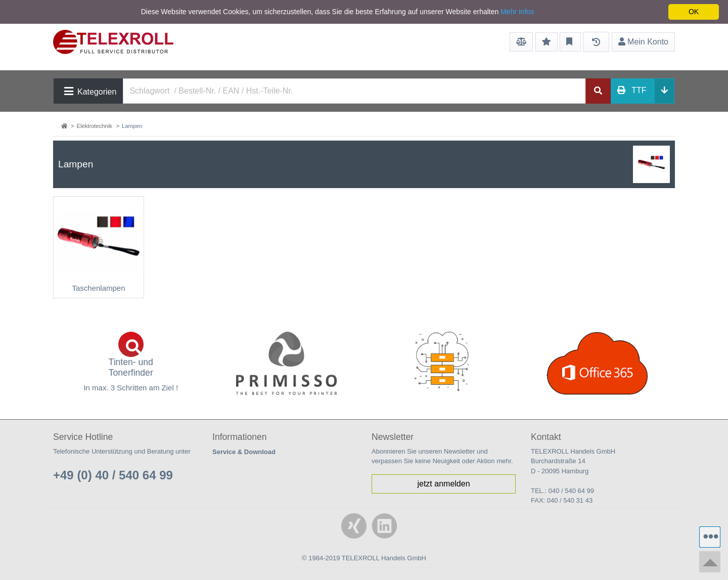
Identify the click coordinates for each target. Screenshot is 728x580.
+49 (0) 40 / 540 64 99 (113, 475)
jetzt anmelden (443, 484)
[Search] (354, 91)
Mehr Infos (517, 12)
